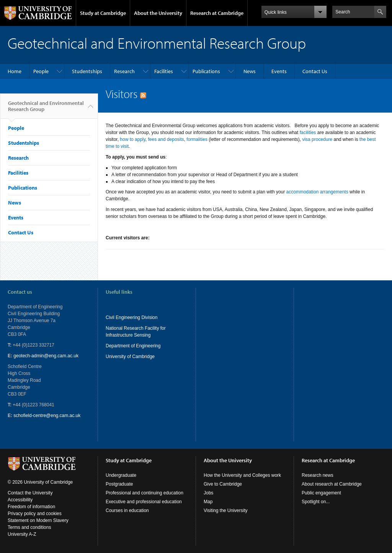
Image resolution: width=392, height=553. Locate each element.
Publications (206, 71)
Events (279, 71)
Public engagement (321, 493)
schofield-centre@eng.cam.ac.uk (47, 416)
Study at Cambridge (103, 13)
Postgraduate (119, 484)
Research (124, 71)
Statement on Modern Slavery (38, 520)
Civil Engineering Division (131, 317)
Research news (318, 475)
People (41, 71)
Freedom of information (31, 507)
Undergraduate (121, 475)
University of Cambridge (130, 357)
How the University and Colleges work (242, 475)
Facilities (164, 71)
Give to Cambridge (223, 484)
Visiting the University (226, 510)
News (250, 71)
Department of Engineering (133, 346)
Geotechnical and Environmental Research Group (46, 109)
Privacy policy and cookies (35, 514)
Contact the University (30, 493)
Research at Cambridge (217, 13)
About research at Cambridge (332, 484)
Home (15, 71)
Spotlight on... (316, 502)
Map (208, 502)
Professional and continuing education (145, 493)
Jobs (208, 493)
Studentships (87, 71)
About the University (158, 13)
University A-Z (22, 534)
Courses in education (127, 510)
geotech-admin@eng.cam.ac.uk (46, 356)
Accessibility (20, 500)
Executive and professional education (144, 502)
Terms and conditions (29, 527)
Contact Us (315, 71)
